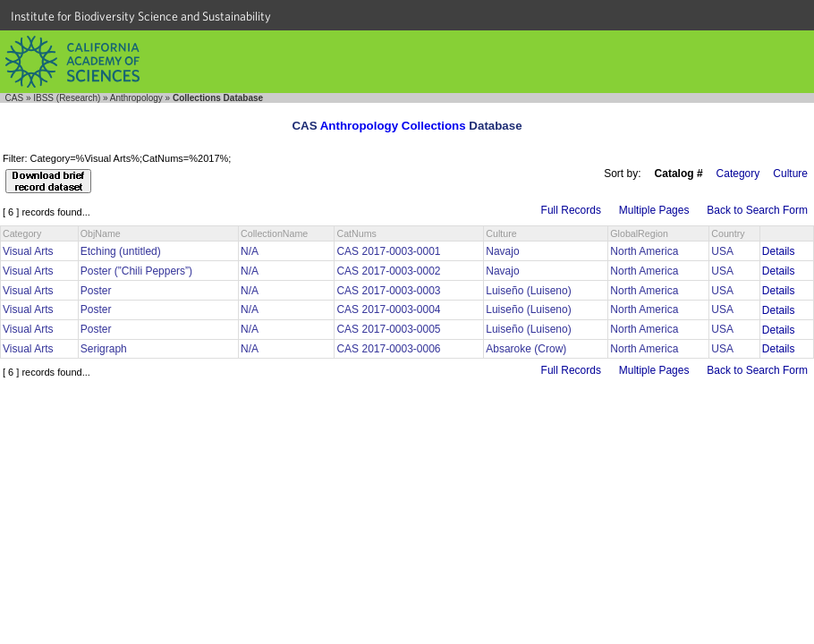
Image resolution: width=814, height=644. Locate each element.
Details (779, 251)
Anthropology (136, 98)
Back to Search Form (757, 210)
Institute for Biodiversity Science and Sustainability (141, 16)
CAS (15, 98)
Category (738, 174)
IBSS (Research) (67, 98)
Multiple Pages (654, 210)
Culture (790, 174)
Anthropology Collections (393, 126)
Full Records (571, 210)
